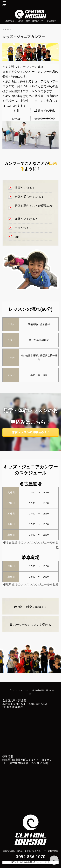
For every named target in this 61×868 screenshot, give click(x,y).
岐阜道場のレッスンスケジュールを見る (31, 585)
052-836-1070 (31, 856)
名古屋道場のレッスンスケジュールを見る (31, 545)
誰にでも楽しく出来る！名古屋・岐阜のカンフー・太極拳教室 (31, 851)
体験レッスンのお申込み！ (31, 432)
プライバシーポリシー (19, 690)
